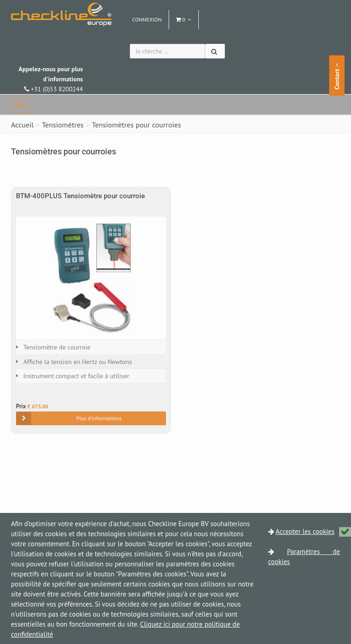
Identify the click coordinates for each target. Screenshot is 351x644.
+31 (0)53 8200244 (51, 79)
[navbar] (21, 105)
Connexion (147, 19)
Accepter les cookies (313, 531)
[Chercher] (215, 51)
